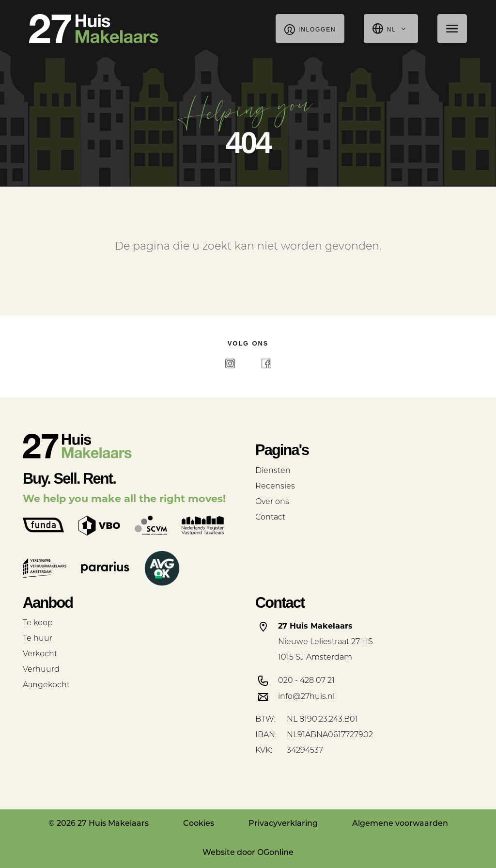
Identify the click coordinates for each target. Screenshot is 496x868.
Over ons (272, 502)
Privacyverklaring (283, 824)
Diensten (273, 471)
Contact (270, 518)
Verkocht (40, 654)
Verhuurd (41, 670)
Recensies (275, 487)
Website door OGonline (248, 853)
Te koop (38, 623)
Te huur (38, 639)
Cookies (199, 824)
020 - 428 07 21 (306, 681)
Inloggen (310, 29)
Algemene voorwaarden (400, 824)
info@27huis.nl (306, 697)
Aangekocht (46, 685)
